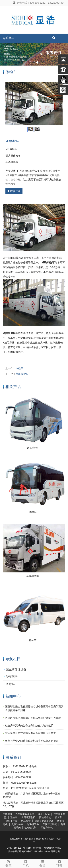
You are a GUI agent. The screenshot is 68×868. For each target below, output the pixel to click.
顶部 (59, 863)
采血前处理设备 (16, 669)
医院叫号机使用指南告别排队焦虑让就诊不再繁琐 (33, 718)
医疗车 (10, 684)
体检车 (19, 369)
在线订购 (14, 191)
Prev (10, 104)
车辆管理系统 (50, 824)
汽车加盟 (26, 821)
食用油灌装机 (28, 818)
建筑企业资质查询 (44, 821)
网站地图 (55, 851)
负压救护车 (22, 374)
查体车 (33, 640)
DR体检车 (33, 448)
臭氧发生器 (17, 824)
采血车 (52, 839)
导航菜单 (9, 38)
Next (58, 104)
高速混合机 (45, 818)
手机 (26, 863)
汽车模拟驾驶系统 (25, 814)
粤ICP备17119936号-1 (33, 851)
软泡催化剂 (31, 828)
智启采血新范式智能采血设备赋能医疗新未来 (30, 733)
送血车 (14, 818)
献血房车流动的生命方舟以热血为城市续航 (29, 725)
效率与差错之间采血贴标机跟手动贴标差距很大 (32, 741)
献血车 (39, 839)
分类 (43, 863)
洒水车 (58, 818)
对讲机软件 (33, 824)
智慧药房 (12, 677)
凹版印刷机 (47, 828)
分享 (9, 863)
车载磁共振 (33, 576)
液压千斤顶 (44, 814)
